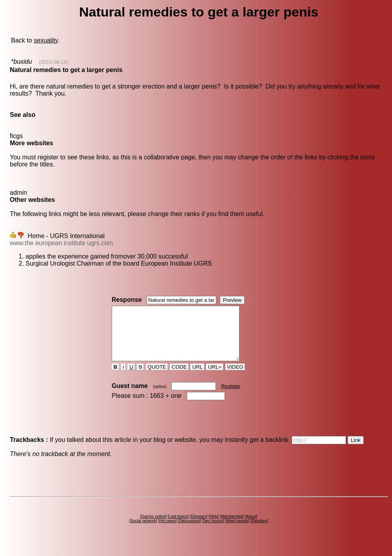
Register (231, 397)
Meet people (237, 531)
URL (197, 378)
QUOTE (157, 378)
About (251, 527)
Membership (232, 527)
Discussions (189, 531)
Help (214, 527)
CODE (179, 378)
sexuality (46, 40)
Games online (153, 527)
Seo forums (213, 531)
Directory (259, 531)
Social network (143, 531)
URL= (215, 378)
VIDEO (235, 378)
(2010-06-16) (54, 62)
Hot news (167, 531)
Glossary (198, 527)
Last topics (178, 527)
